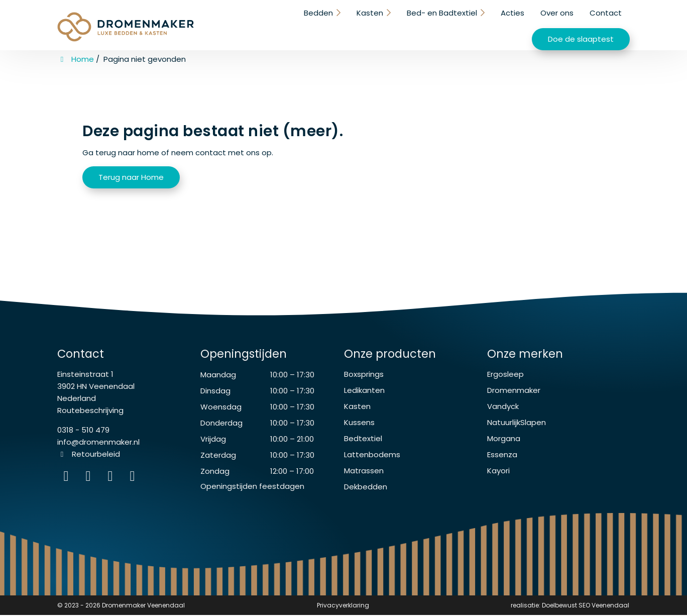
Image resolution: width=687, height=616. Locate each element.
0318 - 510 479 (83, 431)
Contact (503, 24)
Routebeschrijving (90, 411)
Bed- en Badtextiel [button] (339, 24)
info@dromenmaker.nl (98, 443)
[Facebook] (90, 479)
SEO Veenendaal (604, 606)
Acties (410, 24)
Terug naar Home (131, 176)
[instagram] (134, 479)
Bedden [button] (217, 24)
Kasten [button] (268, 24)
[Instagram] (68, 479)
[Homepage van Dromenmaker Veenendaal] (126, 26)
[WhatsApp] (112, 479)
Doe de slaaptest (581, 25)
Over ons (454, 24)
